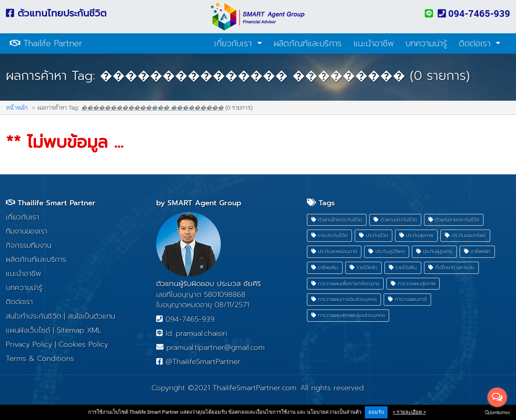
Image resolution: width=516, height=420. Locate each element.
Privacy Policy (29, 344)
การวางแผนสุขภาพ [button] (413, 283)
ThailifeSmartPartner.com (254, 388)
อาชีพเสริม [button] (325, 267)
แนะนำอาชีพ (374, 43)
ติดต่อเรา (476, 43)
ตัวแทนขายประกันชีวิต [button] (454, 220)
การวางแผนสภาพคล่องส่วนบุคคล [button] (348, 315)
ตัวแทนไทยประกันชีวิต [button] (337, 220)
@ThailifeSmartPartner (198, 362)
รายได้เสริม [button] (403, 267)
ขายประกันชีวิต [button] (330, 235)
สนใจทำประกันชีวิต (33, 316)
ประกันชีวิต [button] (373, 235)
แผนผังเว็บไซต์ (28, 330)
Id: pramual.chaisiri (191, 333)
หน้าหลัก (17, 107)
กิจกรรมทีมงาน (29, 245)
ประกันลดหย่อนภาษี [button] (334, 251)
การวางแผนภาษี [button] (407, 299)
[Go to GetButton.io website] (497, 412)
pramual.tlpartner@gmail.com (210, 348)
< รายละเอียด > (409, 412)
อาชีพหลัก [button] (477, 251)
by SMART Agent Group (199, 203)
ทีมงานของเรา (27, 231)
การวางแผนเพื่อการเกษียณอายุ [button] (346, 283)
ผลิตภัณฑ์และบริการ (308, 43)
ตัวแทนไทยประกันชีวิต (56, 13)
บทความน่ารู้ (426, 43)
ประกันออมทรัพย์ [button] (465, 235)
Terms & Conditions (40, 358)
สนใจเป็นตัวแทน (91, 316)
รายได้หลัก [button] (364, 267)
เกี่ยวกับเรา (235, 43)
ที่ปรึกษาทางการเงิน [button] (451, 267)
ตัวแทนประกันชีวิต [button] (395, 220)
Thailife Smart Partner (51, 203)
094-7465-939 (474, 13)
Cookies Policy (83, 344)
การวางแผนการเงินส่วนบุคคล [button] (344, 299)
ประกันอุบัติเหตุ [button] (387, 251)
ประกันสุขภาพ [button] (417, 235)
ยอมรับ (376, 412)
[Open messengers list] (497, 397)
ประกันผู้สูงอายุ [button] (435, 251)
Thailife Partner (46, 43)
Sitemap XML (79, 330)
